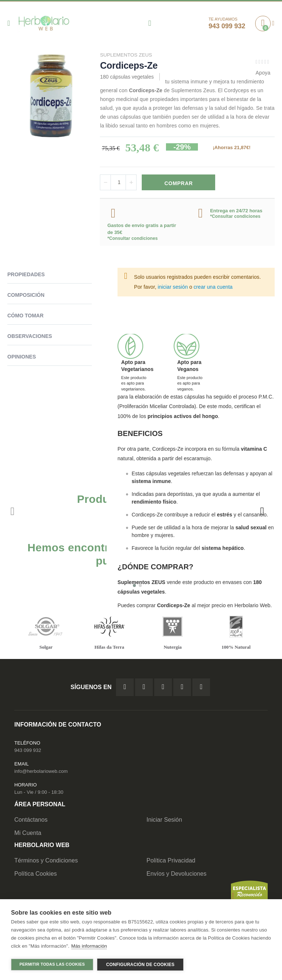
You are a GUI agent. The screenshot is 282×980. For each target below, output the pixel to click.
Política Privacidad (171, 862)
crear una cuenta (213, 288)
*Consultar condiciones (132, 239)
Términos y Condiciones (46, 862)
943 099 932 (28, 751)
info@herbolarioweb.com (41, 772)
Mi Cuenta (28, 834)
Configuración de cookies (140, 965)
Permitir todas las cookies (52, 964)
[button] (134, 587)
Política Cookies (36, 875)
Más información (89, 947)
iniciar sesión (173, 288)
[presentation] (262, 512)
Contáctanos (31, 821)
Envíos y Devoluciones (176, 875)
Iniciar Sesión (164, 821)
